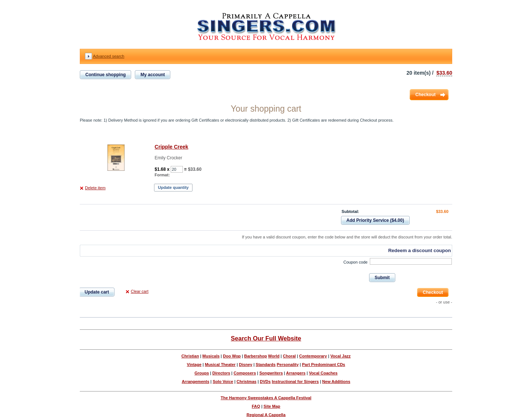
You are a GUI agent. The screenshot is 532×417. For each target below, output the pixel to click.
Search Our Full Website (266, 338)
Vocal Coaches (323, 373)
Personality (288, 365)
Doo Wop (232, 356)
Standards (266, 365)
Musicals (211, 356)
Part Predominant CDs (323, 365)
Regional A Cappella (266, 415)
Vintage (194, 365)
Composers (245, 373)
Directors (221, 373)
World (274, 356)
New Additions (336, 382)
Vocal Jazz (340, 356)
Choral (289, 356)
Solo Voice (223, 382)
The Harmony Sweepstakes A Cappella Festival (266, 398)
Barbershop (256, 356)
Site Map (272, 406)
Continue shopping (105, 75)
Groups (202, 373)
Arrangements (196, 382)
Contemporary (313, 356)
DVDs (265, 382)
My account (153, 75)
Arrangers (296, 373)
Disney (246, 365)
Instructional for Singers (295, 382)
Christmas (246, 382)
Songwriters (271, 373)
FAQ (256, 406)
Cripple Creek (172, 147)
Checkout (425, 95)
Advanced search (108, 56)
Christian (190, 356)
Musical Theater (220, 365)
